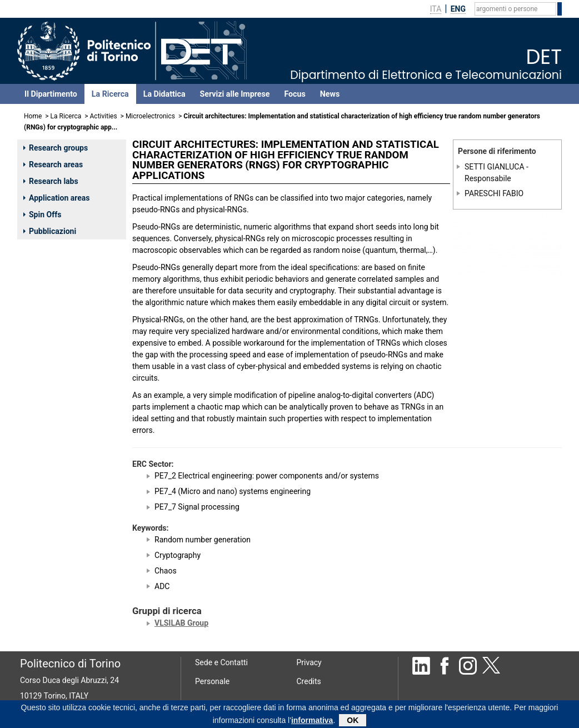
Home (33, 116)
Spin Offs (42, 215)
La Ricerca (110, 94)
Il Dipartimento (51, 94)
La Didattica (164, 94)
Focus (295, 94)
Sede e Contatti (221, 662)
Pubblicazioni (50, 231)
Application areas (57, 198)
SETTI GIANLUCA (495, 167)
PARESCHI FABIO (494, 193)
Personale (212, 681)
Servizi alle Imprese (235, 94)
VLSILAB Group (181, 623)
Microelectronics (150, 116)
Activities (104, 116)
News (330, 94)
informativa (312, 722)
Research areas (53, 164)
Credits (309, 681)
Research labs (51, 181)
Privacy (309, 662)
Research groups (56, 148)
